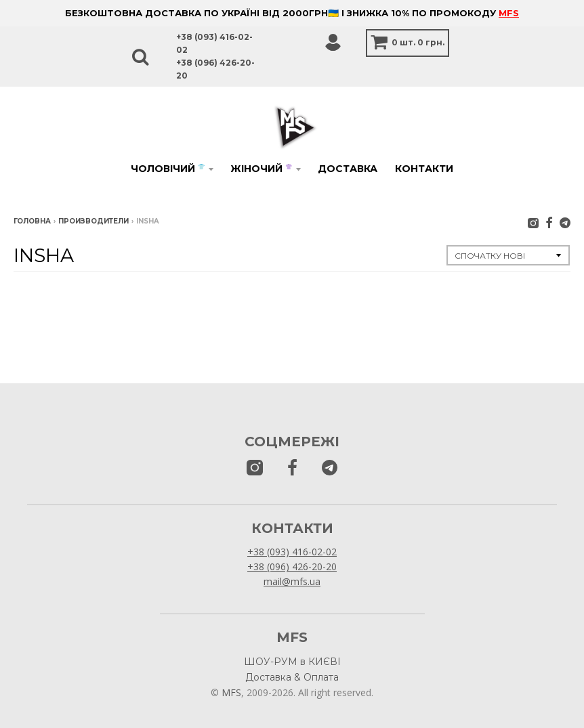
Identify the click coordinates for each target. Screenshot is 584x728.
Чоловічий (168, 169)
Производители (93, 221)
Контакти (424, 169)
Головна (32, 221)
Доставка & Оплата (292, 677)
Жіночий (261, 169)
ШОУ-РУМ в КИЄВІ (292, 662)
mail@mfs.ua (292, 581)
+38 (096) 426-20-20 (292, 566)
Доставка (348, 169)
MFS (509, 13)
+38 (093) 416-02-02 (292, 552)
